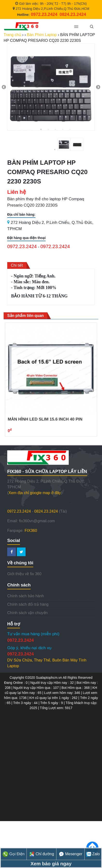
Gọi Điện (14, 854)
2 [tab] (48, 129)
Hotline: (37, 15)
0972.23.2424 (22, 246)
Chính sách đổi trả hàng (28, 604)
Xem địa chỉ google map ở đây (35, 493)
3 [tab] (55, 129)
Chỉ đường (41, 854)
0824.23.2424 (46, 511)
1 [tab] (41, 129)
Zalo (93, 854)
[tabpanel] (51, 87)
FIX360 (31, 531)
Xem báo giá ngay (51, 864)
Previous (4, 87)
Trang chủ (12, 35)
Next (98, 87)
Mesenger (71, 854)
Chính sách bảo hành (26, 596)
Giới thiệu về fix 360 (24, 574)
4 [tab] (63, 129)
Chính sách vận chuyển (27, 613)
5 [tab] (70, 129)
